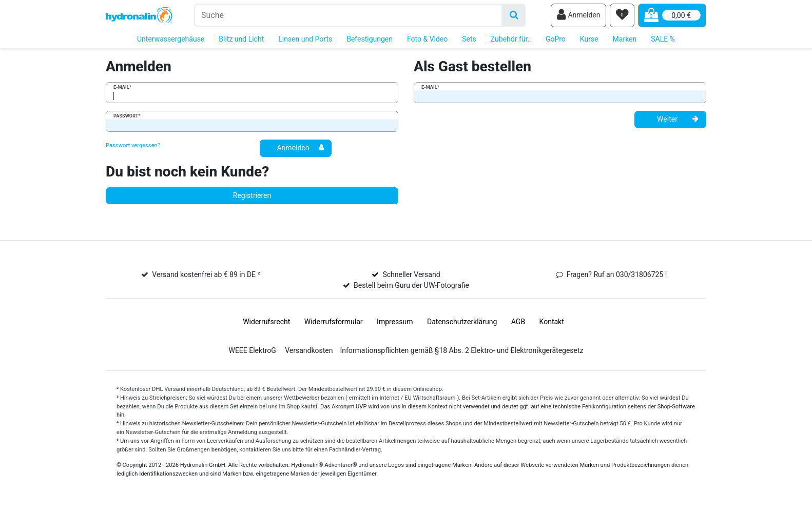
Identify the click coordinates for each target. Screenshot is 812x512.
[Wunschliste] (622, 16)
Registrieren (252, 196)
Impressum (395, 323)
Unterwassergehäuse (171, 40)
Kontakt (552, 323)
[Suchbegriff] (348, 16)
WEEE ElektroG (252, 351)
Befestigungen (370, 40)
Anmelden (300, 149)
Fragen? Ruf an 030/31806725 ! (617, 275)
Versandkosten (309, 351)
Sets (469, 40)
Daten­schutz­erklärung (462, 323)
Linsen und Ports (305, 40)
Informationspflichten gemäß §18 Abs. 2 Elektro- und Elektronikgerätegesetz (461, 351)
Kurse (589, 40)
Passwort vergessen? (133, 146)
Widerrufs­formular (334, 323)
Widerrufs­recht (266, 323)
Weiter (678, 120)
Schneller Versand (411, 275)
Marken (625, 40)
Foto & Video (427, 40)
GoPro (556, 40)
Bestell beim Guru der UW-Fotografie (411, 286)
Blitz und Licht (241, 40)
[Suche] (514, 16)
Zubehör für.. (511, 40)
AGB (518, 323)
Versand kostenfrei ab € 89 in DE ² (206, 275)
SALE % (663, 40)
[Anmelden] (578, 16)
